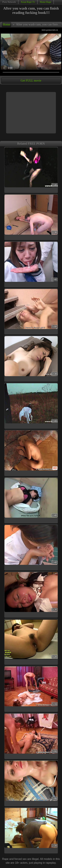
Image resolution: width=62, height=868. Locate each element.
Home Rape (45, 2)
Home (7, 24)
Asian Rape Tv (28, 2)
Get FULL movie (31, 81)
